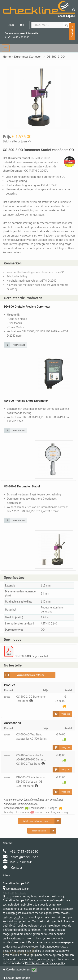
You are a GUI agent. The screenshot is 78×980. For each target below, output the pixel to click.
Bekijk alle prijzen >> (17, 141)
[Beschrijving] (31, 707)
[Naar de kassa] (42, 839)
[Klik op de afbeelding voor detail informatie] (15, 345)
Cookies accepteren (21, 969)
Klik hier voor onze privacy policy (45, 963)
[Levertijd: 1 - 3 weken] (64, 713)
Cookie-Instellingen (18, 978)
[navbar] (6, 48)
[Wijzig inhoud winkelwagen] (39, 829)
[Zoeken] (67, 25)
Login (11, 25)
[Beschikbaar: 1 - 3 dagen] (64, 746)
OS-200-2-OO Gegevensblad (32, 662)
